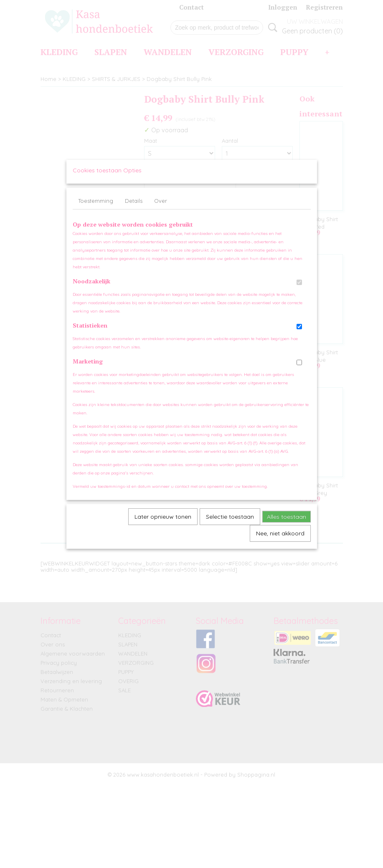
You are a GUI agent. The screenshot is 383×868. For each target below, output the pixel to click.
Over (161, 209)
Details (134, 209)
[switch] (299, 290)
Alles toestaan (287, 525)
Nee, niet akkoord (280, 541)
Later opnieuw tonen (163, 525)
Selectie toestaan (230, 525)
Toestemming (96, 209)
